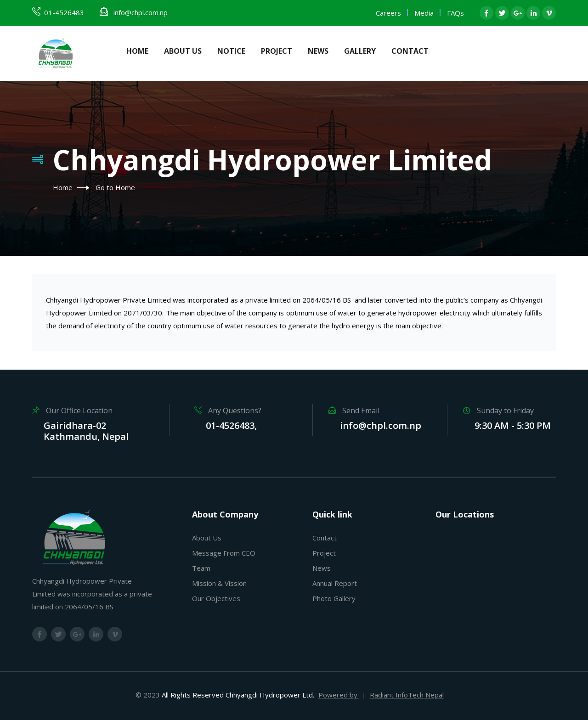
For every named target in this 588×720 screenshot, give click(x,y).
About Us (183, 51)
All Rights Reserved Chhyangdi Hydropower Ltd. (238, 695)
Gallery (360, 51)
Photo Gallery (334, 598)
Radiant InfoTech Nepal (407, 695)
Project (277, 51)
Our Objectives (216, 598)
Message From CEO (224, 553)
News (318, 51)
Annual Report (335, 583)
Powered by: (339, 695)
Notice (231, 51)
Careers (388, 13)
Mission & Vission (219, 583)
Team (201, 568)
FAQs (455, 13)
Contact (410, 51)
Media (424, 13)
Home (137, 51)
